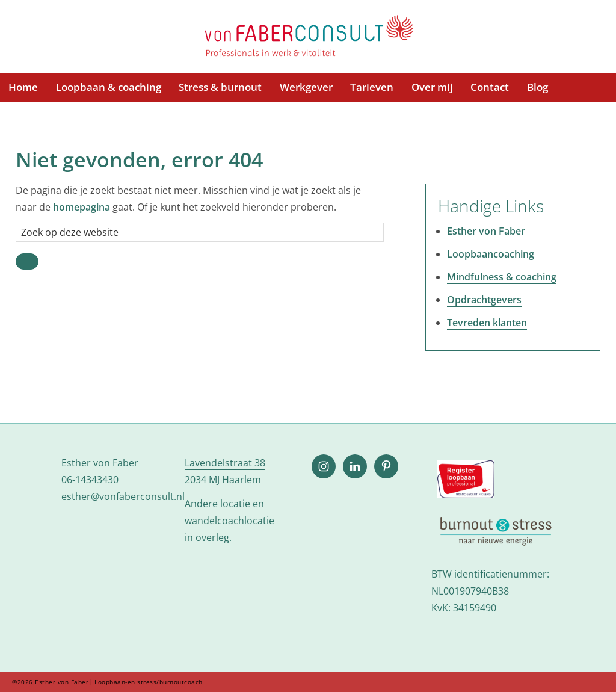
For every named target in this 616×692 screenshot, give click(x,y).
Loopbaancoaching (491, 254)
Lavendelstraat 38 (225, 463)
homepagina (82, 207)
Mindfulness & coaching (502, 277)
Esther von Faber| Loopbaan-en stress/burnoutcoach (308, 37)
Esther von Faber (486, 231)
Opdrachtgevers (484, 300)
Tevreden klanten (487, 323)
